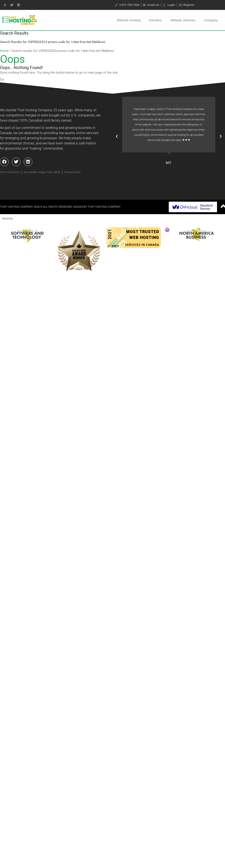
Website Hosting (129, 20)
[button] (117, 136)
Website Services (183, 20)
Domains (155, 20)
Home (4, 51)
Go (2, 79)
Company (211, 20)
